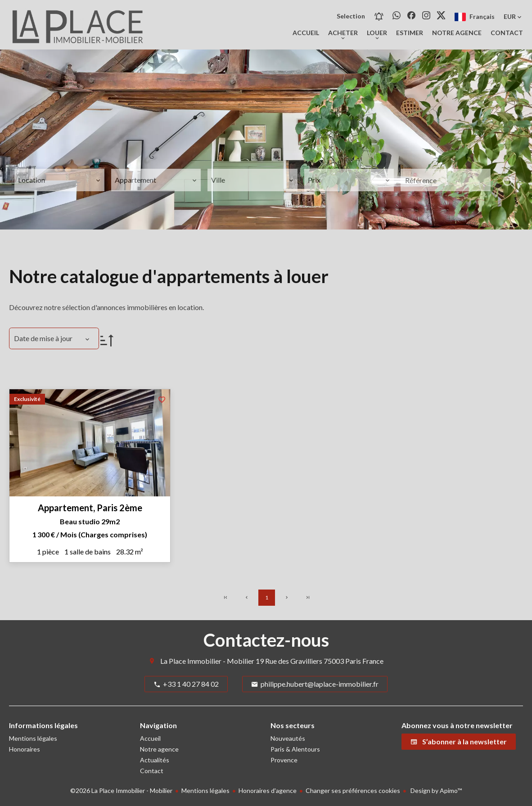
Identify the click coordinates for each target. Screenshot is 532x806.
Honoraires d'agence (268, 790)
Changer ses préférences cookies (353, 790)
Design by (435, 790)
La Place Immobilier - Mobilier (207, 661)
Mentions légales (205, 790)
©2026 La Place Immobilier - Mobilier (121, 790)
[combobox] (59, 180)
